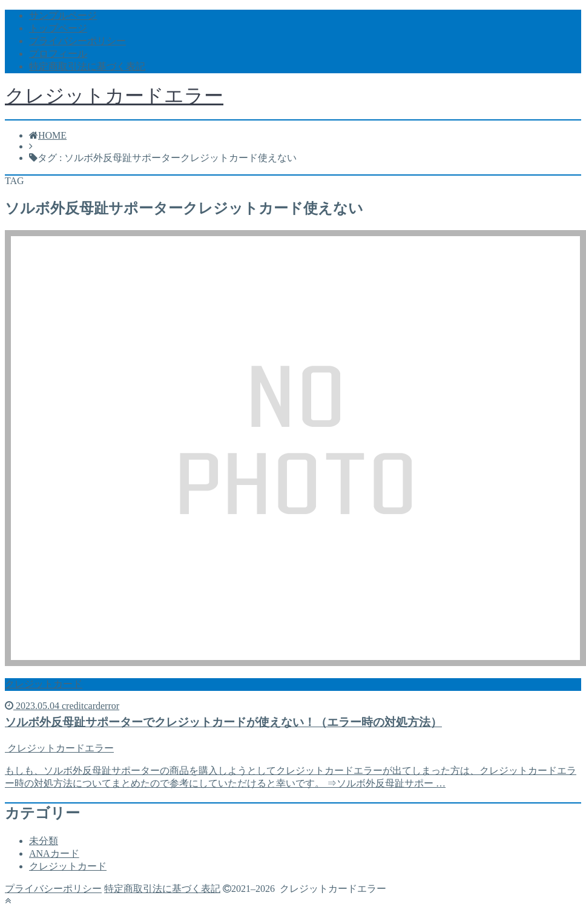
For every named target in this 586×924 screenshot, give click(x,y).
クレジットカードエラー (114, 96)
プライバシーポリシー (77, 41)
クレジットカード (68, 866)
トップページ (58, 28)
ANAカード (54, 853)
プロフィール (58, 54)
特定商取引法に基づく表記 (87, 66)
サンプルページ (63, 15)
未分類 (44, 841)
